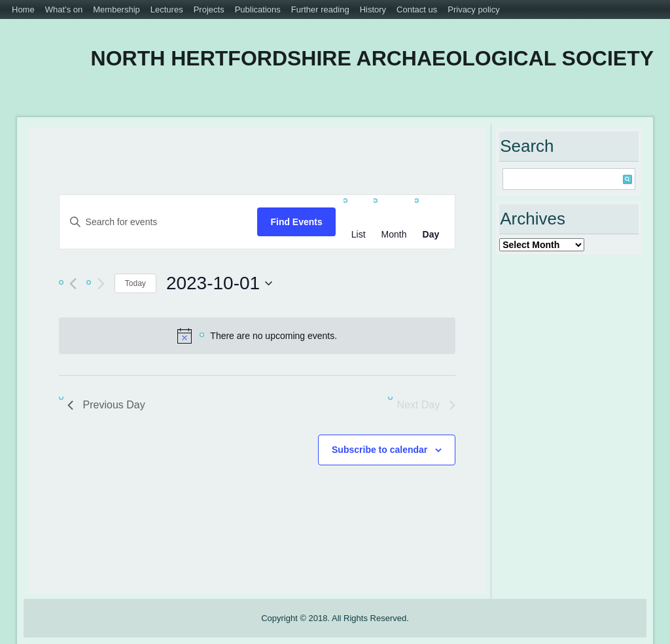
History (373, 9)
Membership (116, 9)
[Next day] (101, 284)
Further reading (320, 9)
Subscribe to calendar (379, 450)
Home (23, 9)
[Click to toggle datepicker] (219, 283)
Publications (258, 9)
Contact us (417, 9)
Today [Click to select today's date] (135, 283)
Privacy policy (473, 9)
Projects (209, 9)
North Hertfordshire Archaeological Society (372, 58)
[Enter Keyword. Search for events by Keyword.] (159, 222)
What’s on (64, 9)
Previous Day (106, 405)
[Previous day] (73, 284)
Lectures (167, 9)
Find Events (296, 222)
